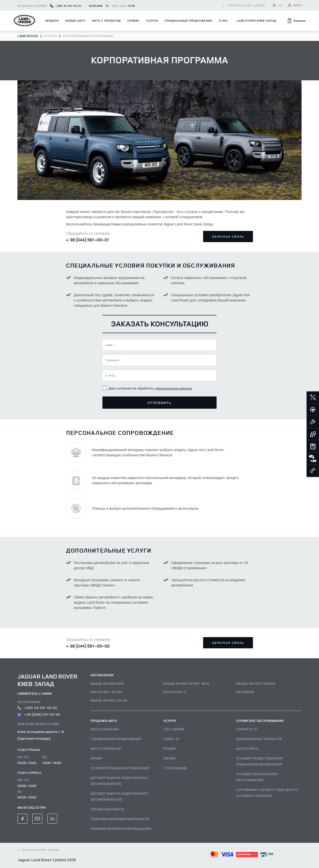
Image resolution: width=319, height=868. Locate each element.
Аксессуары (247, 748)
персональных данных (174, 388)
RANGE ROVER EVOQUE (256, 683)
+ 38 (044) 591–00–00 (88, 646)
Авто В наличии (105, 729)
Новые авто (75, 21)
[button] (296, 21)
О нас (224, 21)
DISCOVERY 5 (175, 692)
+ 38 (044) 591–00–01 (88, 240)
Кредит (170, 748)
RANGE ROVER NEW (107, 683)
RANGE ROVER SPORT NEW (186, 683)
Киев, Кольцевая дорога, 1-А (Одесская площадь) (41, 735)
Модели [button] (52, 21)
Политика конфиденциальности (120, 819)
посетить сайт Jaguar (247, 5)
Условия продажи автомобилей (120, 768)
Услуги (152, 21)
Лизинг (170, 758)
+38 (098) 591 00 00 (39, 714)
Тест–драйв (174, 729)
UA (280, 5)
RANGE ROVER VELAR (109, 700)
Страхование (175, 768)
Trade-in (171, 739)
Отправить (160, 403)
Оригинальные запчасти (259, 739)
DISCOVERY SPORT (107, 692)
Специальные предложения (188, 21)
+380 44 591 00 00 (66, 6)
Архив (96, 758)
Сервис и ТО (247, 729)
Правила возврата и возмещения (121, 828)
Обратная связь (228, 237)
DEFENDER (245, 692)
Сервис (134, 21)
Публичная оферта (107, 809)
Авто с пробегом (106, 21)
